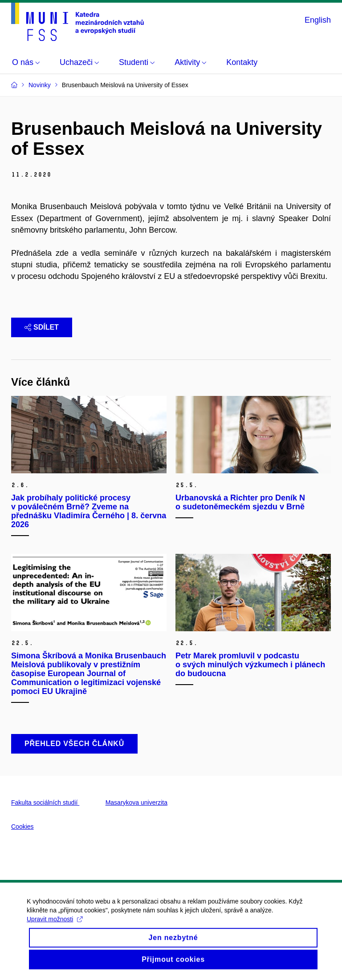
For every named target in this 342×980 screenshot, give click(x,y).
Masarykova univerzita (136, 803)
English (318, 20)
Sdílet (42, 327)
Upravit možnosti (55, 926)
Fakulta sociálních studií (45, 803)
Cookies (22, 827)
